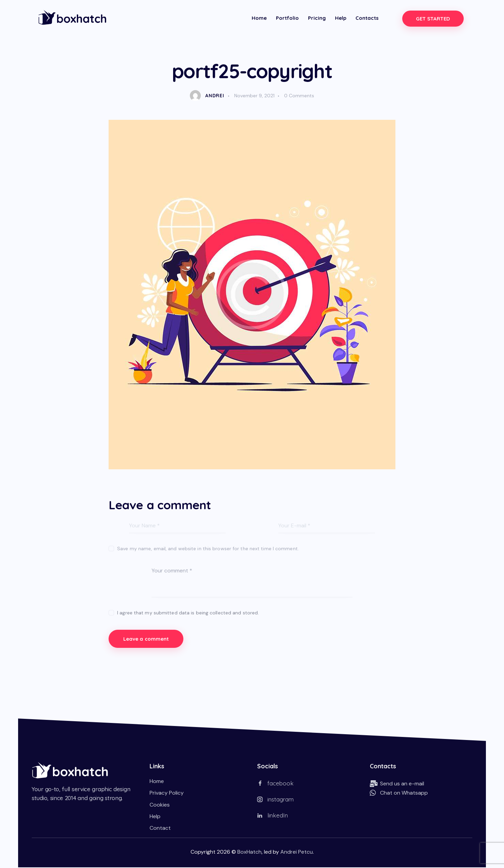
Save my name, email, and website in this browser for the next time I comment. (208, 549)
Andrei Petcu (297, 852)
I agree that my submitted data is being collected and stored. (188, 613)
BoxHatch (249, 852)
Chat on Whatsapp (404, 793)
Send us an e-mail (402, 784)
